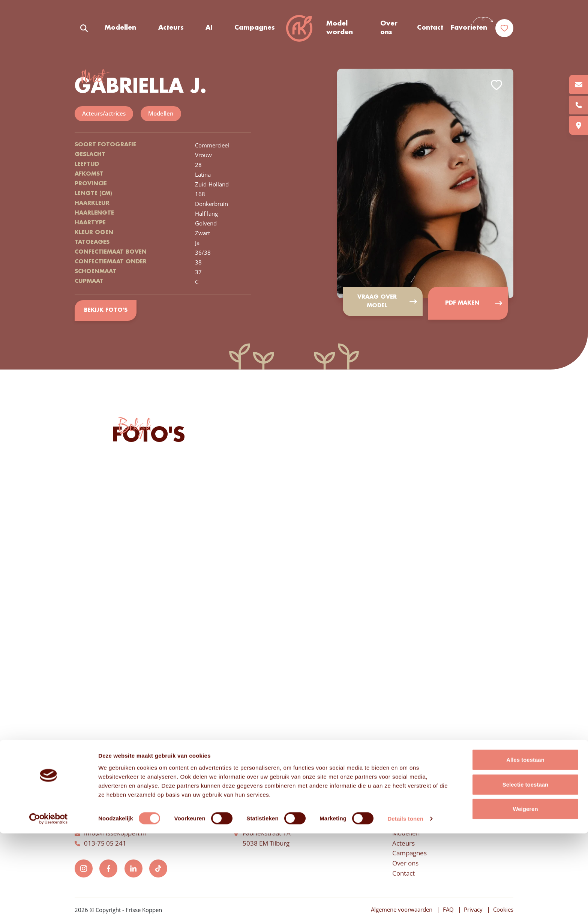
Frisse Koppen (300, 30)
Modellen (120, 30)
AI (208, 30)
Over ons (389, 30)
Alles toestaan (525, 850)
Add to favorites (496, 86)
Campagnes (254, 30)
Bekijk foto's (106, 311)
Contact (430, 30)
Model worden (340, 30)
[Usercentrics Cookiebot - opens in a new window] (49, 909)
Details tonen (405, 909)
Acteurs (171, 30)
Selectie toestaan (526, 875)
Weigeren (525, 899)
